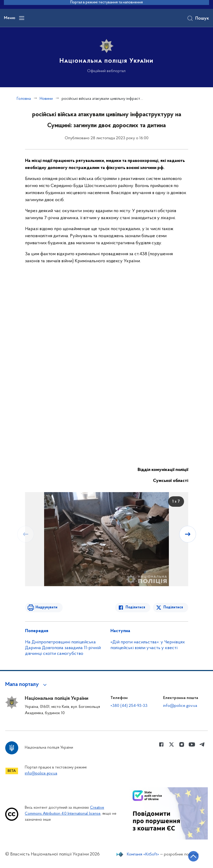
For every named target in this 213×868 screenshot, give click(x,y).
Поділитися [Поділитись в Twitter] (173, 607)
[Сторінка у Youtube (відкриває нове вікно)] (192, 744)
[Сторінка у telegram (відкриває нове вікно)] (202, 744)
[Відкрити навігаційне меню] (22, 18)
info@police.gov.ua (180, 706)
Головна (24, 99)
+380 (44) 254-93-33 (129, 706)
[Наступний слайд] (188, 534)
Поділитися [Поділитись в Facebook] (135, 607)
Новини (46, 99)
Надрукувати (46, 607)
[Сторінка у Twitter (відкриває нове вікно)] (171, 744)
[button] (27, 685)
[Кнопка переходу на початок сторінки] (193, 856)
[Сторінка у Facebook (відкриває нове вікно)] (161, 744)
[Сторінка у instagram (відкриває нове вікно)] (182, 744)
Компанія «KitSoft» (143, 854)
